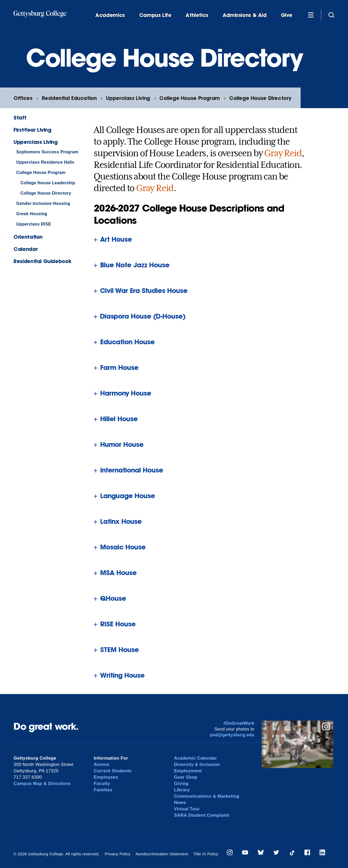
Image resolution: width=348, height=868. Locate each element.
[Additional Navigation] (311, 15)
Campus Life (155, 15)
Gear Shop (186, 777)
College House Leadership (48, 183)
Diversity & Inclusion (197, 764)
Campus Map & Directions (42, 784)
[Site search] (331, 15)
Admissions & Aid (245, 15)
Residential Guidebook (42, 261)
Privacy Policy (118, 854)
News (180, 803)
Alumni (101, 764)
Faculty (102, 784)
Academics (110, 15)
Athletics (197, 15)
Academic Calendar (196, 758)
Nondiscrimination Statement (162, 854)
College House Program (190, 98)
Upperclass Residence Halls (45, 162)
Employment (188, 771)
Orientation (28, 237)
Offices (23, 98)
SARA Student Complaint (202, 815)
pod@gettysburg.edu (232, 735)
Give (287, 15)
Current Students (113, 771)
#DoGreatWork (239, 723)
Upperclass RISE (34, 224)
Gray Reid (283, 153)
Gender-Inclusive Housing (43, 203)
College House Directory (260, 98)
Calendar (26, 249)
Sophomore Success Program (47, 152)
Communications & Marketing (207, 796)
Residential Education (69, 98)
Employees (106, 777)
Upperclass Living (128, 98)
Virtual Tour (187, 809)
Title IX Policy (206, 854)
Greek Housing (32, 214)
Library (182, 790)
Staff (20, 118)
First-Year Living (32, 130)
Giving (181, 784)
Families (103, 790)
